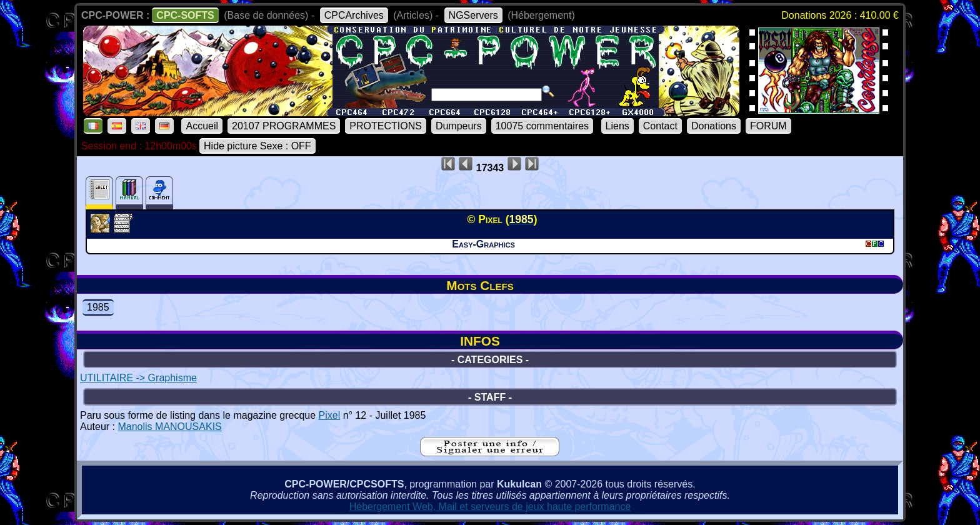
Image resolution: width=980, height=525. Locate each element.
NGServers (473, 15)
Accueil (202, 126)
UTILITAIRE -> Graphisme (138, 378)
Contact (660, 126)
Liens (617, 126)
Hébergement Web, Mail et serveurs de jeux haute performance (490, 507)
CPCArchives (354, 15)
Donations (714, 126)
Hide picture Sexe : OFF (257, 146)
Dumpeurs (459, 126)
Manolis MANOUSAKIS (169, 427)
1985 (98, 307)
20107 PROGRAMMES (284, 126)
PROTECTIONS (386, 126)
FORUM (768, 126)
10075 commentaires (542, 126)
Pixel (330, 415)
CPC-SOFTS (185, 15)
